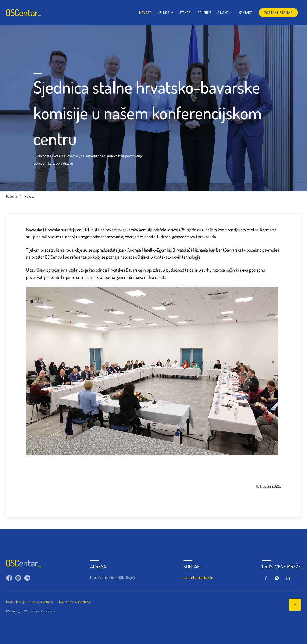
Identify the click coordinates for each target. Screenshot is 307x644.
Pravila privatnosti (42, 602)
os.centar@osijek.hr (198, 577)
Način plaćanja (16, 602)
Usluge (165, 13)
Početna (11, 196)
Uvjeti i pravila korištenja (74, 602)
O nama (225, 13)
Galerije (204, 13)
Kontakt (245, 13)
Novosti (145, 13)
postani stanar (278, 13)
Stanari (185, 13)
